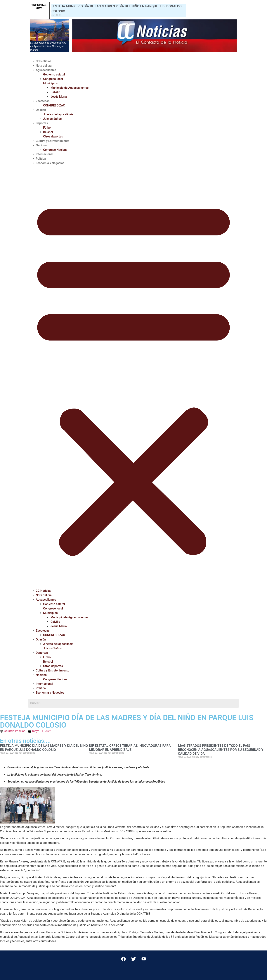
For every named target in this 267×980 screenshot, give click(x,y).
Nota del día (44, 66)
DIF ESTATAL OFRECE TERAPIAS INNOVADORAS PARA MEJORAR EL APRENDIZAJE (130, 748)
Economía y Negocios (50, 163)
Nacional (42, 145)
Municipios (50, 83)
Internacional (44, 154)
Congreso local (53, 79)
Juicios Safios (52, 119)
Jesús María (59, 97)
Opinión (41, 110)
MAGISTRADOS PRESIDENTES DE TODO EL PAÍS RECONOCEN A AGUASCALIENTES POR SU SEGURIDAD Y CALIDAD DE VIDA (221, 750)
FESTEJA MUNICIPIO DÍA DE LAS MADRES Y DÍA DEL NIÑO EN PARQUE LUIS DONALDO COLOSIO (44, 748)
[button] (133, 377)
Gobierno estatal (54, 74)
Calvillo (55, 92)
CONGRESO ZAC (54, 105)
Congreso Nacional (56, 150)
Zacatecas (43, 101)
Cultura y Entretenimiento (53, 141)
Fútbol (47, 128)
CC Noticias (44, 61)
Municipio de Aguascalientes (70, 88)
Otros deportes (53, 136)
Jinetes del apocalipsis (58, 114)
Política (41, 159)
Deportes (42, 123)
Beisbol (48, 132)
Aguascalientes (46, 70)
